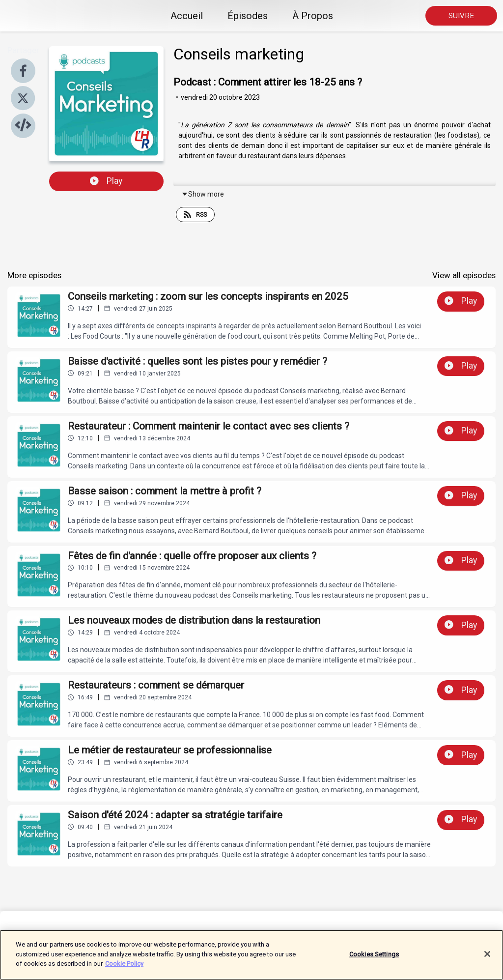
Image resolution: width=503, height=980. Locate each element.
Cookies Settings (374, 959)
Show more (203, 194)
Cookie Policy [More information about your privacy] (124, 968)
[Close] (487, 958)
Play (106, 181)
